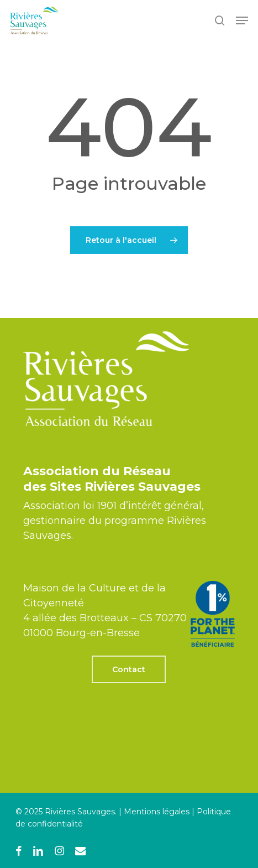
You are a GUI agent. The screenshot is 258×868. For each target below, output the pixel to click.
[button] (242, 20)
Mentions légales (157, 812)
